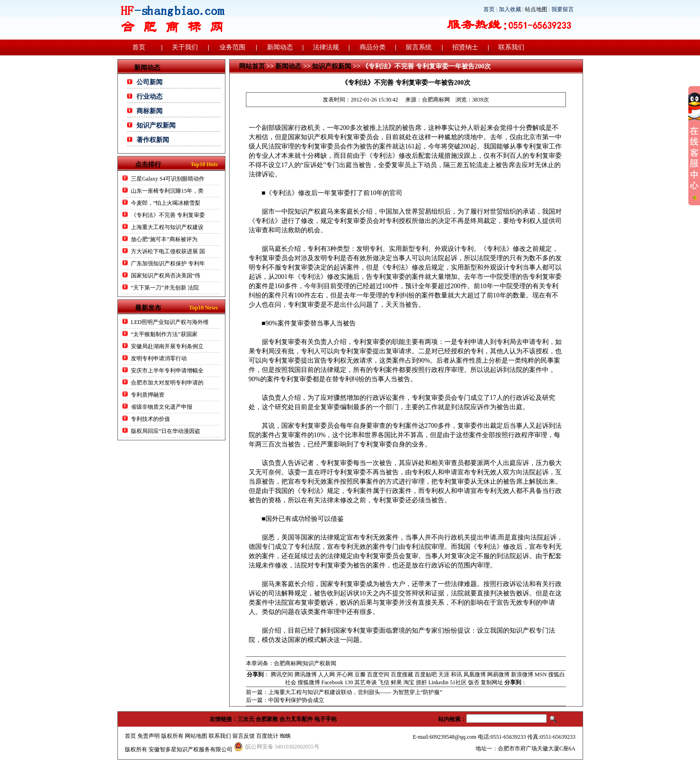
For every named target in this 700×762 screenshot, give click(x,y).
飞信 (384, 682)
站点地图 (536, 9)
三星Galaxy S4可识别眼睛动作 (168, 179)
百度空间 (378, 674)
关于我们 (185, 47)
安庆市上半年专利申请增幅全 (167, 371)
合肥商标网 (436, 100)
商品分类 (373, 47)
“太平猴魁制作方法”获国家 (164, 334)
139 (349, 682)
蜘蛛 (285, 736)
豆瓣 (360, 674)
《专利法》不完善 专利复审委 (168, 215)
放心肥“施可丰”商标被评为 (164, 239)
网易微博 (498, 674)
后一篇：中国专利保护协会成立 (285, 700)
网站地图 (196, 736)
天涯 (444, 674)
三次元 (246, 719)
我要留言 (563, 9)
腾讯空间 (282, 674)
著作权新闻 (153, 140)
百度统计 (267, 736)
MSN (541, 674)
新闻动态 (280, 47)
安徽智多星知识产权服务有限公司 (190, 749)
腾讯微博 (306, 674)
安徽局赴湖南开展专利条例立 (167, 346)
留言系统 (419, 47)
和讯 (456, 674)
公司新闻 (150, 82)
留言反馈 (244, 736)
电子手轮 (326, 719)
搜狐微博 (309, 682)
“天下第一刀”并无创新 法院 (165, 288)
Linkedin (438, 682)
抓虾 (421, 682)
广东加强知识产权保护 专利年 (168, 263)
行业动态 (150, 97)
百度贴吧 (426, 674)
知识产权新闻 (156, 125)
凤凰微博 (475, 674)
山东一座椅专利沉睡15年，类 (167, 191)
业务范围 (232, 47)
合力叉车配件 (296, 719)
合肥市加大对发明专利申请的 (167, 383)
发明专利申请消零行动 (159, 358)
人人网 (326, 674)
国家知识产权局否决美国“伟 (166, 276)
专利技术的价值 (150, 419)
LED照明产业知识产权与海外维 (170, 322)
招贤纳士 (465, 47)
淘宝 (409, 682)
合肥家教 (267, 719)
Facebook (332, 682)
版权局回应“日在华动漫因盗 (166, 431)
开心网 (345, 674)
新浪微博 (522, 674)
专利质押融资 (148, 395)
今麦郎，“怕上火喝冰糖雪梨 (166, 203)
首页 (489, 9)
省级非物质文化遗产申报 (162, 407)
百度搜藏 (402, 674)
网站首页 (252, 66)
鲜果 (396, 682)
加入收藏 (510, 9)
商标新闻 (150, 111)
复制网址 (492, 682)
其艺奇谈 (366, 682)
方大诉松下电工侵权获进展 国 (168, 251)
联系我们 (511, 47)
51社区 (458, 682)
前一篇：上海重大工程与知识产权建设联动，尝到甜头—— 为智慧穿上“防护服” (344, 692)
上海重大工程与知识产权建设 (167, 227)
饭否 (474, 682)
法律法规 (326, 47)
